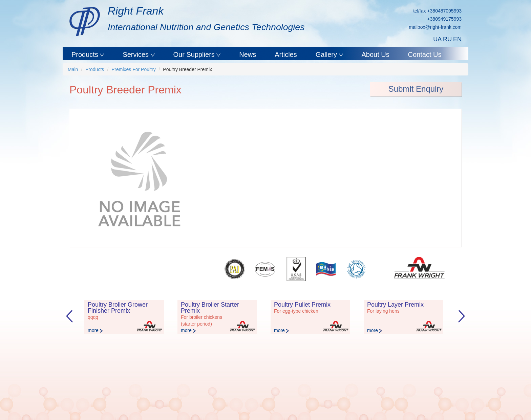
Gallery (327, 54)
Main (73, 69)
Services (136, 54)
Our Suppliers (195, 54)
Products (86, 54)
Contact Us (425, 54)
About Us (375, 54)
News (248, 54)
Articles (286, 54)
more (95, 330)
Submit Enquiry (416, 89)
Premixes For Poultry (134, 69)
